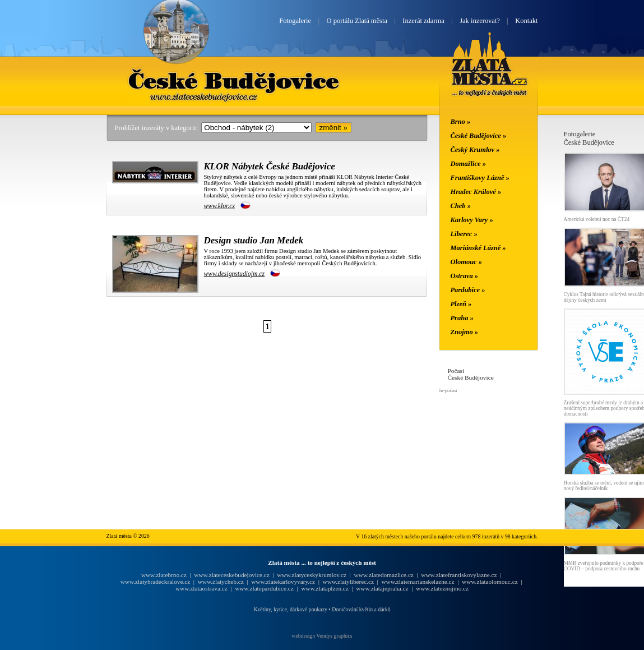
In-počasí (448, 390)
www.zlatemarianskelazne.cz (418, 582)
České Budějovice (233, 80)
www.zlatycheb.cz (221, 582)
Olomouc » (466, 262)
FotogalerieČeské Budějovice (589, 138)
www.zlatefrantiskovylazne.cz (459, 575)
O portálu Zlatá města (357, 21)
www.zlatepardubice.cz (264, 588)
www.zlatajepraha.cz (382, 588)
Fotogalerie (295, 21)
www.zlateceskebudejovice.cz (231, 575)
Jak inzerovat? (480, 21)
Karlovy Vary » (472, 220)
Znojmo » (465, 332)
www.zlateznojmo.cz (442, 588)
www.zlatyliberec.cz (348, 582)
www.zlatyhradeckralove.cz (155, 582)
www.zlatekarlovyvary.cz (283, 582)
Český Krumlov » (475, 150)
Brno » (461, 122)
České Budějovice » (479, 136)
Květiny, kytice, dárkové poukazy (290, 609)
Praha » (462, 318)
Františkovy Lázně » (480, 178)
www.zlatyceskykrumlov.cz (312, 575)
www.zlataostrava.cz (201, 588)
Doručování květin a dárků (361, 609)
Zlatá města (490, 77)
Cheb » (461, 206)
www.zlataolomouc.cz (490, 582)
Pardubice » (468, 290)
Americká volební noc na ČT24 (597, 219)
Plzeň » (461, 304)
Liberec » (464, 234)
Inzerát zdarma (423, 21)
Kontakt (526, 21)
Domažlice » (468, 164)
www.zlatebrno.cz (164, 575)
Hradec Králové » (476, 192)
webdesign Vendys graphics (322, 636)
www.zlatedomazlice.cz (383, 575)
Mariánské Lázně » (478, 248)
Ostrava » (465, 276)
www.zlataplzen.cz (325, 588)
